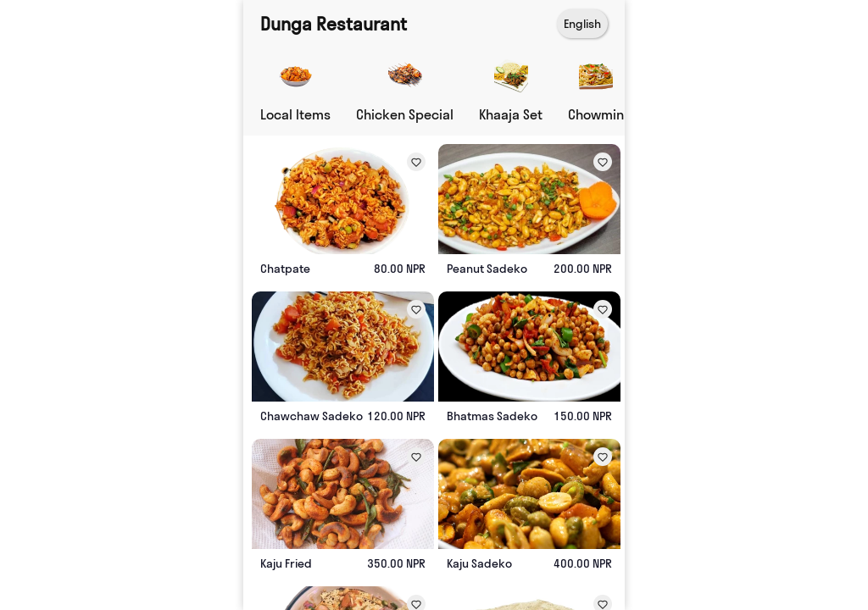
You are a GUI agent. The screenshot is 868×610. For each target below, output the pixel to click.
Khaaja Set (511, 114)
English (582, 24)
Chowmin (596, 114)
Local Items (295, 114)
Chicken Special (405, 114)
